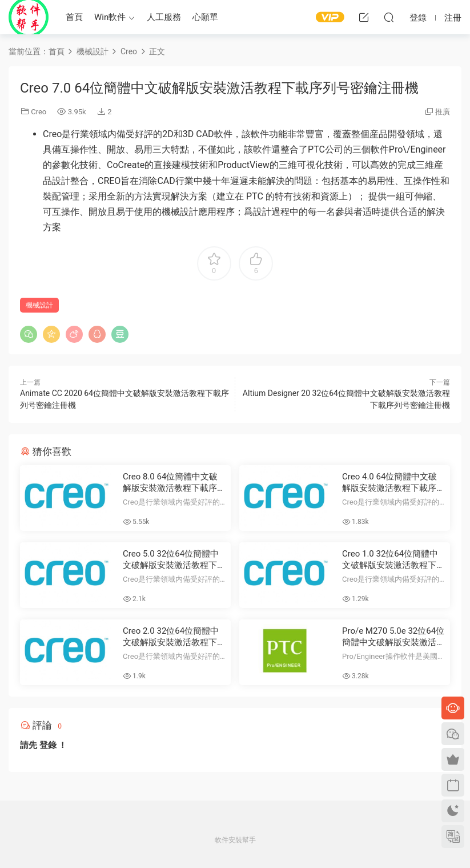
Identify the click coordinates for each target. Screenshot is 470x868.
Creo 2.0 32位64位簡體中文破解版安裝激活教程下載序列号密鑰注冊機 (174, 637)
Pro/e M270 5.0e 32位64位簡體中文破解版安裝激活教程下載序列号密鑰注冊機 (393, 637)
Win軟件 (110, 17)
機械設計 (39, 305)
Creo (39, 112)
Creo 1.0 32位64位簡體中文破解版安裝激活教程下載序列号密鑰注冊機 (393, 560)
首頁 (74, 17)
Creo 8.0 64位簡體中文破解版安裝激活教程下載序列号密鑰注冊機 (174, 483)
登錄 (48, 745)
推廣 (443, 112)
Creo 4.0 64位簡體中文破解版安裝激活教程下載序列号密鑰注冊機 (393, 483)
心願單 (205, 17)
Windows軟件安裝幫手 (29, 17)
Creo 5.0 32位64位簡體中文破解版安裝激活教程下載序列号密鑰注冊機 (174, 560)
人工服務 (164, 17)
